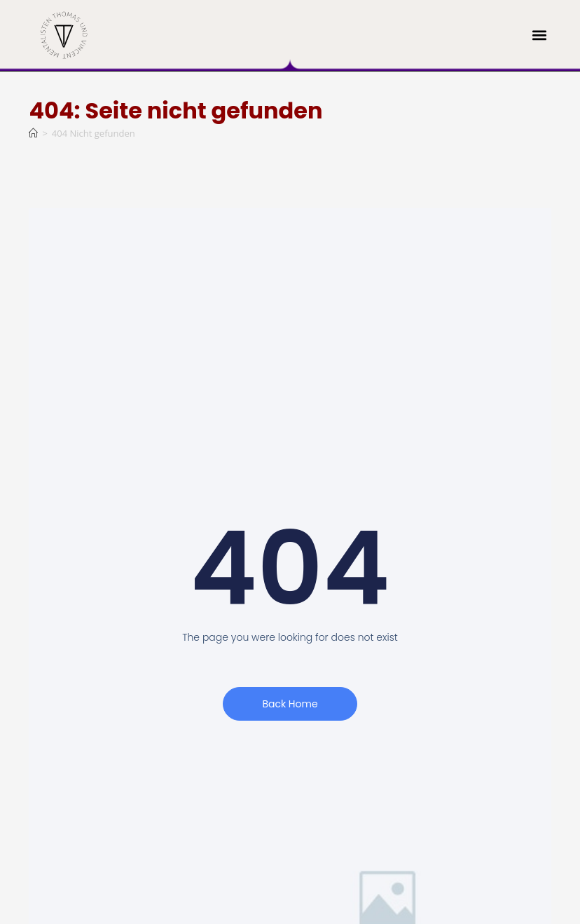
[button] (540, 35)
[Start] (33, 133)
